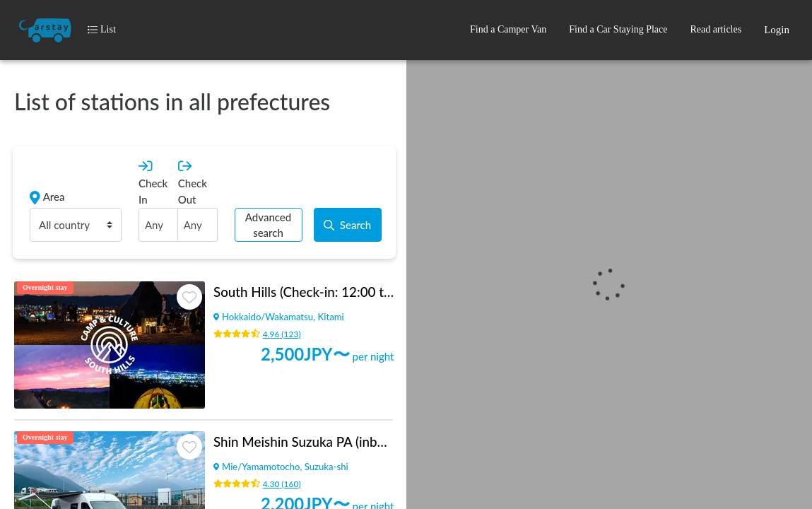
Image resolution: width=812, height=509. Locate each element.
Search (347, 225)
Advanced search (268, 225)
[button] (508, 30)
